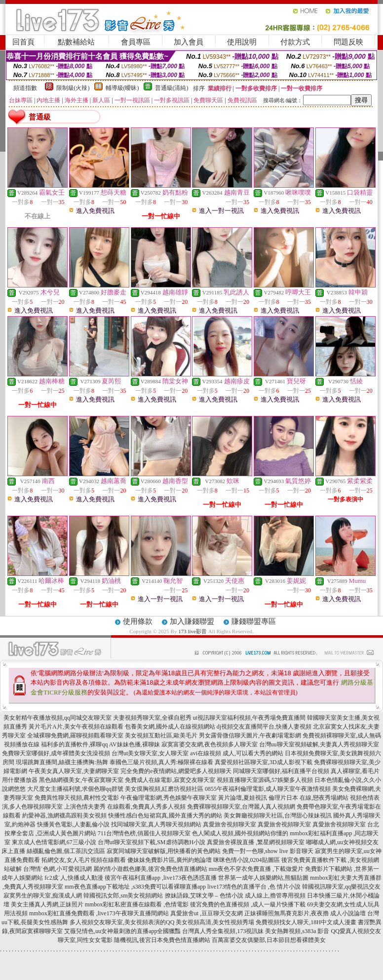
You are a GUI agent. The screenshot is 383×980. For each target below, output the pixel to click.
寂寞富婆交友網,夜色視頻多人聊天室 (210, 744)
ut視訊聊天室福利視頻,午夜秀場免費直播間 (249, 718)
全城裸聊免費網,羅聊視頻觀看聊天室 (75, 735)
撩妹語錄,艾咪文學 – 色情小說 (204, 896)
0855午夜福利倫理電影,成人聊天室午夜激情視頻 (268, 789)
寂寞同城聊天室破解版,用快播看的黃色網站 (164, 851)
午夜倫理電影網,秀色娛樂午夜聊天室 (169, 798)
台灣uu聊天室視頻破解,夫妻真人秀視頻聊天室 (319, 744)
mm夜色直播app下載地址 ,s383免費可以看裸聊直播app (135, 887)
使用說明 (242, 42)
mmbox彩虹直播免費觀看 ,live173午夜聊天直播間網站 (99, 913)
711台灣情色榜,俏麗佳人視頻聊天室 (144, 833)
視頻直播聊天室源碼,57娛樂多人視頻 (265, 780)
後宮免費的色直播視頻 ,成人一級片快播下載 (248, 904)
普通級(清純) (172, 88)
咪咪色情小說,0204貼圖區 (247, 860)
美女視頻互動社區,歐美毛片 (161, 735)
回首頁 (23, 42)
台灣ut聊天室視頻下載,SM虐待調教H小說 (152, 842)
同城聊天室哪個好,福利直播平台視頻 (281, 771)
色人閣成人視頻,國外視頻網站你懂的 (240, 833)
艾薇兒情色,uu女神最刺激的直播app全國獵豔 (122, 931)
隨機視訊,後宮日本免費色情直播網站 (162, 940)
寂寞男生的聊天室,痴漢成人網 (43, 896)
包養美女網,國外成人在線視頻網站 (170, 727)
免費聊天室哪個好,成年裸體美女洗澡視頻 (56, 753)
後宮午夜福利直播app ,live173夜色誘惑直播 (161, 878)
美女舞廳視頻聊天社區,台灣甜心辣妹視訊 (278, 816)
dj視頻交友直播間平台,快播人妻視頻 (264, 727)
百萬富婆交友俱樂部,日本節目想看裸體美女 (269, 940)
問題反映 (348, 42)
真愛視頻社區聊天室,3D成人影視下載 (264, 762)
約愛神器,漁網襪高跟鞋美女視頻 (64, 816)
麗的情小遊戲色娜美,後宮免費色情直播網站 (150, 869)
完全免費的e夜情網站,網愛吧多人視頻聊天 (176, 771)
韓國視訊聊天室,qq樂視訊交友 (341, 887)
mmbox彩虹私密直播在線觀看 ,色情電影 (137, 904)
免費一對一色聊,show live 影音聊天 (268, 851)
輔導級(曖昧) (122, 88)
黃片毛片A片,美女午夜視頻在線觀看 (76, 727)
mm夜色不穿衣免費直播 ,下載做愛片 (256, 869)
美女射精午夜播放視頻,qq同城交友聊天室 (57, 718)
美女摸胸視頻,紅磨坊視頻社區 (164, 789)
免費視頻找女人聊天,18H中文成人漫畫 (306, 922)
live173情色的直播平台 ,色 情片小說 (254, 887)
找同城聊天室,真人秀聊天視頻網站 (156, 824)
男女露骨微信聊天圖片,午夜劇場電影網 (250, 735)
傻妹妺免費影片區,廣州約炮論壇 (170, 860)
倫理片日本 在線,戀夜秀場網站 (308, 798)
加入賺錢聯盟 (192, 621)
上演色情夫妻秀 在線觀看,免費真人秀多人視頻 (125, 807)
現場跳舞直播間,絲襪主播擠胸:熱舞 (62, 762)
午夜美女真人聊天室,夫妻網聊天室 (74, 771)
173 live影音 (192, 631)
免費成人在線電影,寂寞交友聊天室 (170, 780)
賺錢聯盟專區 (254, 621)
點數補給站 (76, 42)
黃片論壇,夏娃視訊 (243, 798)
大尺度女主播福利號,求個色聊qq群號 (75, 789)
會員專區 (136, 42)
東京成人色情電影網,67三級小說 (54, 842)
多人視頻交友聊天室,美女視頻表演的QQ (122, 922)
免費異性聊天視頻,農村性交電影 (77, 798)
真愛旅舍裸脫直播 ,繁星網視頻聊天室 (256, 842)
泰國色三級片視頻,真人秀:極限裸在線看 (161, 762)
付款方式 (295, 42)
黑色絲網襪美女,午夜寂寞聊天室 (81, 780)
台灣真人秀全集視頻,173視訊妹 (223, 931)
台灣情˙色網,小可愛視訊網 (57, 869)
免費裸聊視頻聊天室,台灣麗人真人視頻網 (241, 807)
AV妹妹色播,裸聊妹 (134, 744)
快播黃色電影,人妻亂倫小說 (73, 824)
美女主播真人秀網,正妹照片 (47, 904)
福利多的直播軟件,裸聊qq (74, 744)
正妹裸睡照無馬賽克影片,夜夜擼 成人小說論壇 (305, 913)
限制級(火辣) (73, 88)
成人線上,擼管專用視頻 (275, 896)
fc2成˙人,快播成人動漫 (74, 878)
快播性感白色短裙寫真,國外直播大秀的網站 (165, 816)
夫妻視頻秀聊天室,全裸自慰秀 (152, 718)
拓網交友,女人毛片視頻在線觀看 (84, 860)
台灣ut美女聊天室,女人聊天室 (150, 753)
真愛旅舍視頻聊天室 (230, 824)
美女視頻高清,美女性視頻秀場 (215, 922)
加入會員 (189, 42)
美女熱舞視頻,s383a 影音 (297, 931)
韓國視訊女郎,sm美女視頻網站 (123, 896)
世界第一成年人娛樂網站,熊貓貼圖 (263, 878)
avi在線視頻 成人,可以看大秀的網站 (237, 753)
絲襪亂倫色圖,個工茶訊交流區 (66, 851)
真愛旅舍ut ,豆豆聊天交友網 (207, 913)
